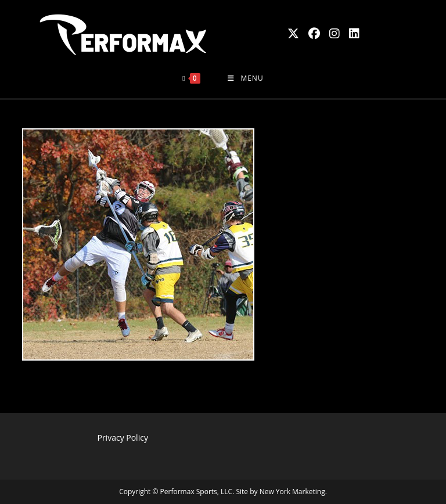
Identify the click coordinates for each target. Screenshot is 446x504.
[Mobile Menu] (245, 78)
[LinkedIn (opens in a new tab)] (354, 34)
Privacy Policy (122, 438)
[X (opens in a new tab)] (293, 34)
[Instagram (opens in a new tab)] (334, 34)
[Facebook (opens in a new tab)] (314, 34)
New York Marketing (292, 492)
